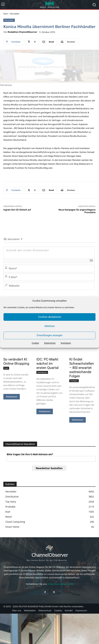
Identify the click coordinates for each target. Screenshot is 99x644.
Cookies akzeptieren (50, 317)
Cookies (35, 343)
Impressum (66, 343)
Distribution (42, 372)
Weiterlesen (12, 397)
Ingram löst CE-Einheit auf (17, 210)
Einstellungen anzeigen (50, 335)
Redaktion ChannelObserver (22, 32)
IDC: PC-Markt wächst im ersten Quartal (47, 364)
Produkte (74, 381)
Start (6, 14)
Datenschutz (50, 343)
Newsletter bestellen (49, 468)
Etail (6, 368)
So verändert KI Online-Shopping (16, 361)
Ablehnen (49, 326)
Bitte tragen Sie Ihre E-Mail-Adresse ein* (30, 454)
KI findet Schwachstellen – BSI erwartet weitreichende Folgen (82, 368)
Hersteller (15, 14)
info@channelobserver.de (60, 584)
